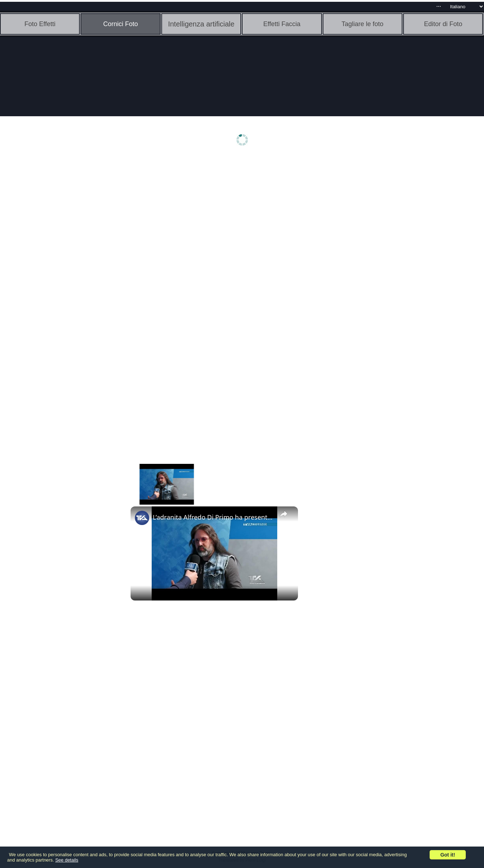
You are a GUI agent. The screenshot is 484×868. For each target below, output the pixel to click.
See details (67, 860)
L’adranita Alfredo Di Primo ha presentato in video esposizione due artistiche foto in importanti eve (213, 517)
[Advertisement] (55, 271)
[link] (142, 518)
